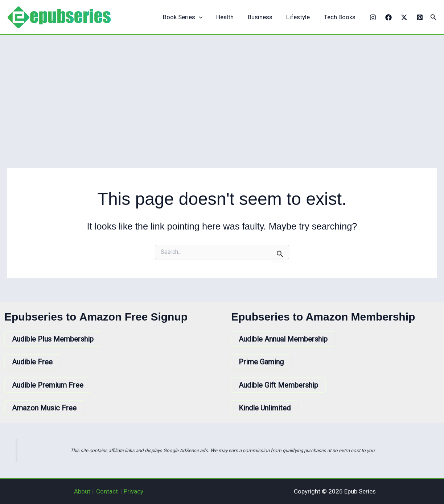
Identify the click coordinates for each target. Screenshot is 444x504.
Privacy (133, 491)
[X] (404, 17)
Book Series (190, 17)
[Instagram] (373, 17)
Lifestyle (301, 17)
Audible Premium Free (48, 385)
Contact (107, 491)
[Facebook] (388, 17)
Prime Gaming (261, 362)
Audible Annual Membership (283, 339)
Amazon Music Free (44, 408)
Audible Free (32, 362)
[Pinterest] (420, 17)
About (82, 491)
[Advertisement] (222, 89)
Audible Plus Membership (53, 339)
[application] (206, 17)
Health (231, 17)
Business (264, 17)
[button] (433, 17)
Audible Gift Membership (278, 385)
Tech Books (340, 17)
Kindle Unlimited (265, 408)
